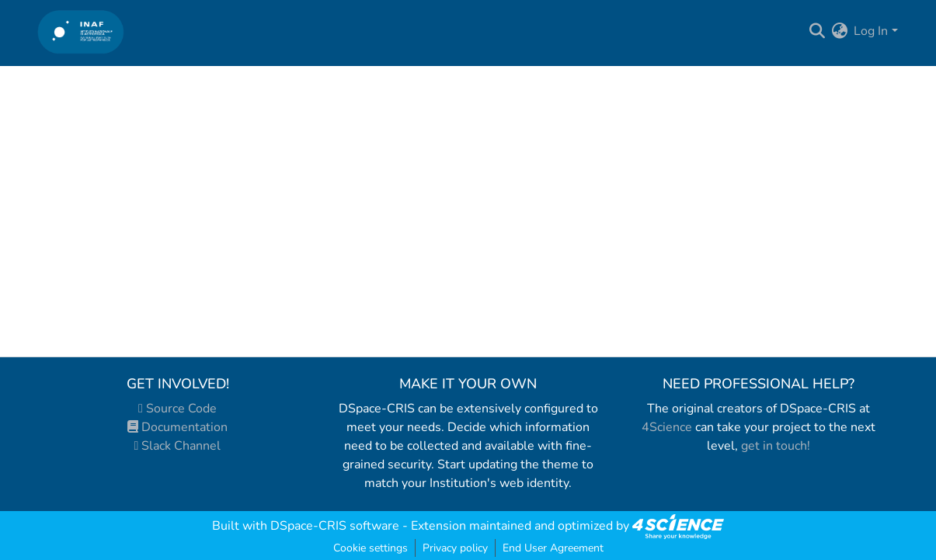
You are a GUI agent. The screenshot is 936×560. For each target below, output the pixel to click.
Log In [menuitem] (871, 31)
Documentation (177, 427)
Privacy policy (455, 548)
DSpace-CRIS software (335, 526)
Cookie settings (371, 548)
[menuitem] (839, 31)
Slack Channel (178, 446)
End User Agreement (553, 548)
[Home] (81, 31)
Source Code (177, 409)
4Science (667, 427)
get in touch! (776, 446)
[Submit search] (817, 31)
